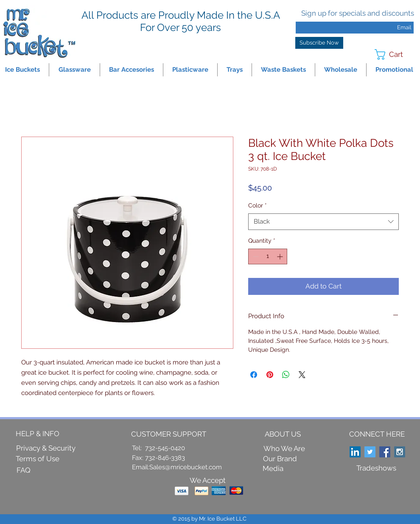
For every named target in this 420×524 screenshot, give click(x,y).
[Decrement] (255, 256)
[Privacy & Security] (46, 448)
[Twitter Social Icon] (370, 452)
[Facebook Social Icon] (385, 452)
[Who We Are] (284, 449)
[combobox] (323, 222)
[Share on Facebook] (254, 375)
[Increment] (281, 256)
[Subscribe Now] (319, 43)
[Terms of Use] (38, 459)
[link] (395, 55)
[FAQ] (23, 471)
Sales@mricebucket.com (186, 467)
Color (258, 205)
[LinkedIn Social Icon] (355, 452)
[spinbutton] (268, 256)
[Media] (273, 469)
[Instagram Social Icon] (400, 452)
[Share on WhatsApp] (286, 375)
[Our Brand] (280, 459)
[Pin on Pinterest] (270, 375)
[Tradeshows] (376, 468)
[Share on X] (302, 375)
